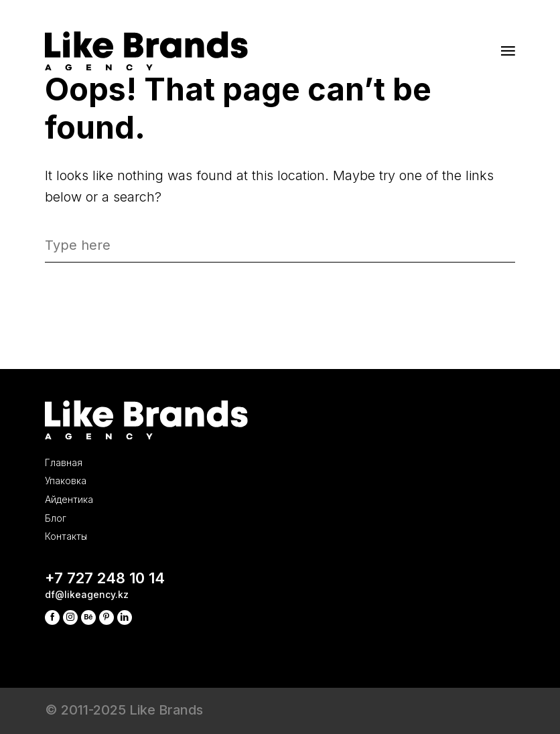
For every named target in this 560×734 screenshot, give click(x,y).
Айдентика (86, 435)
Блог (62, 466)
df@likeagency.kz (111, 580)
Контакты (81, 498)
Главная (76, 373)
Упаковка (79, 403)
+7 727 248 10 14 (147, 552)
